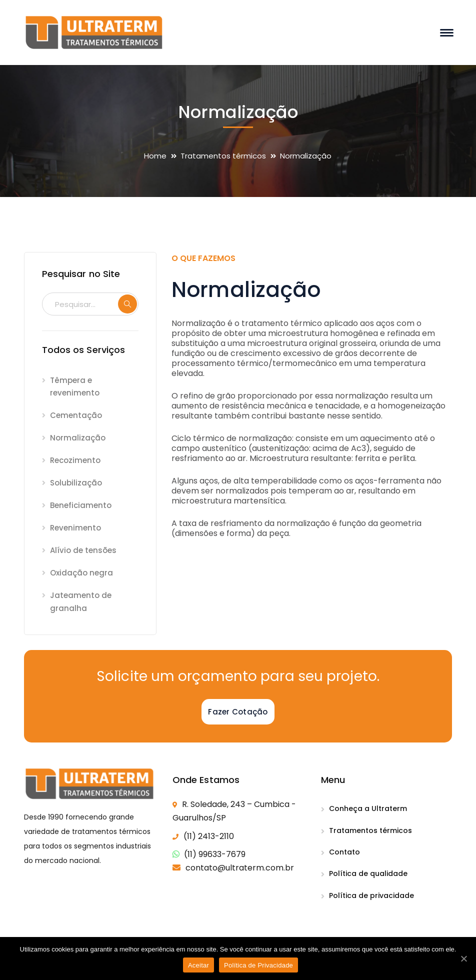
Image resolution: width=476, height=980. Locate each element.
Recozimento (75, 460)
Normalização (78, 438)
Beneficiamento (81, 505)
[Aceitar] (463, 958)
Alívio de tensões (83, 550)
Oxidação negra (81, 573)
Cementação (76, 415)
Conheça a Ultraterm (368, 808)
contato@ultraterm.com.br (240, 868)
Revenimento (75, 528)
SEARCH (127, 304)
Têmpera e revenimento (75, 386)
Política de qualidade (368, 873)
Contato (344, 852)
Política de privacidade (371, 895)
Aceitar (198, 965)
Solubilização (76, 483)
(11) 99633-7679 (215, 854)
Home (155, 156)
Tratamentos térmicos (223, 156)
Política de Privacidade (258, 965)
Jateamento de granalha (81, 601)
